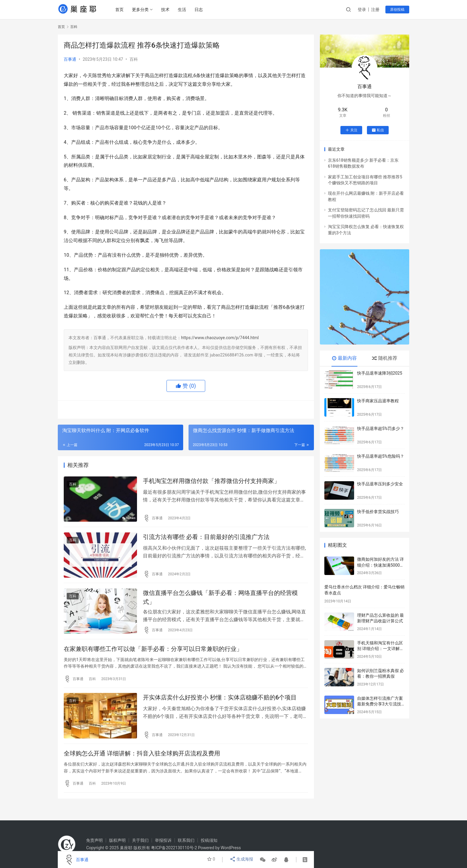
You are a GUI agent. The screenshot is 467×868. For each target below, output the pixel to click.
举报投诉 (163, 840)
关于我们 (140, 840)
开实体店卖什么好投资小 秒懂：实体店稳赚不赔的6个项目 (220, 705)
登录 (362, 10)
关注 (351, 130)
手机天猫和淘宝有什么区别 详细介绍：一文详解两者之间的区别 (380, 649)
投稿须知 (209, 840)
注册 (375, 10)
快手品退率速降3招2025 (380, 373)
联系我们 (186, 840)
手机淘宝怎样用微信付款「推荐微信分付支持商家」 (211, 481)
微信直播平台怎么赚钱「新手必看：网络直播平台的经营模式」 (220, 601)
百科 (134, 59)
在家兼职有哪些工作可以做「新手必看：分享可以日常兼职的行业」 (153, 654)
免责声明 (94, 840)
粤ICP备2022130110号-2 (174, 848)
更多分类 (141, 10)
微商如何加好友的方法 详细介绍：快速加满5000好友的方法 (380, 565)
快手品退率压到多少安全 (380, 484)
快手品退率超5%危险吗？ (381, 456)
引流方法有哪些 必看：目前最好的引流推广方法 (206, 539)
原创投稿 (397, 10)
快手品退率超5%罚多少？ (381, 428)
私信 (378, 130)
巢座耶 (126, 848)
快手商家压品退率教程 (378, 401)
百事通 (70, 59)
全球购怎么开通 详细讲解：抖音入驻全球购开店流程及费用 (142, 763)
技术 (166, 10)
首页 (121, 10)
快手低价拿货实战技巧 (378, 512)
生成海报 (242, 860)
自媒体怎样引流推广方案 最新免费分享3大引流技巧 (380, 704)
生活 (183, 10)
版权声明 (117, 840)
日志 (200, 10)
